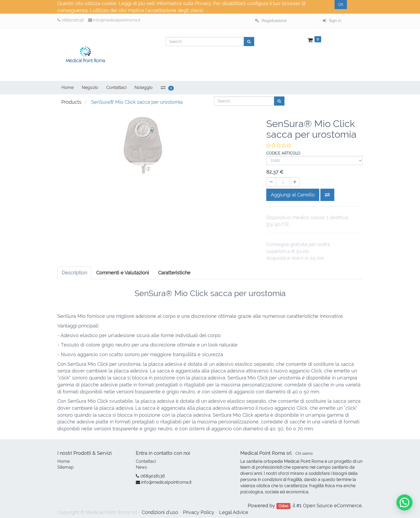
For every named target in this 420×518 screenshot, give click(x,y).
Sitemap (65, 467)
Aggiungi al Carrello (293, 195)
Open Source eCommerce (332, 506)
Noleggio (144, 87)
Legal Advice (234, 512)
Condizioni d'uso (160, 512)
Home (63, 461)
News (141, 467)
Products (71, 102)
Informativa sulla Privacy (184, 3)
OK (341, 5)
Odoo (283, 506)
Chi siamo (304, 453)
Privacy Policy (199, 512)
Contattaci (146, 461)
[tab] (174, 273)
